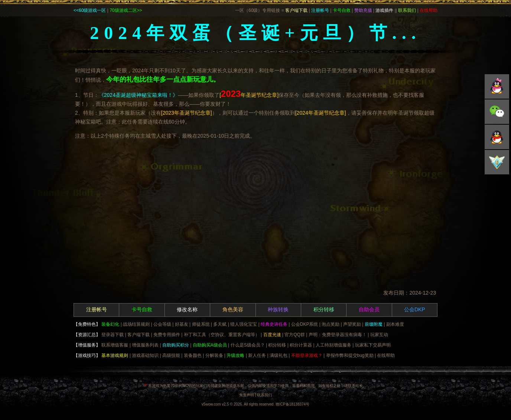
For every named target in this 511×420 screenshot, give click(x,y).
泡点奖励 (331, 324)
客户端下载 (139, 335)
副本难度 (395, 324)
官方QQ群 (295, 335)
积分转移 (277, 345)
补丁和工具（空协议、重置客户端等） (222, 335)
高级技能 (171, 355)
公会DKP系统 (305, 324)
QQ (497, 86)
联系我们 (264, 395)
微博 (497, 137)
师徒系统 (201, 324)
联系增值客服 (115, 345)
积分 (497, 162)
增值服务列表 (145, 345)
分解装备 (214, 355)
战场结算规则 (136, 324)
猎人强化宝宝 (244, 324)
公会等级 (162, 324)
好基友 (182, 324)
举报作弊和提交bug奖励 (350, 355)
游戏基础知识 (145, 355)
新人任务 (257, 355)
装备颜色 (193, 355)
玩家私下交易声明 (373, 345)
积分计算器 (301, 345)
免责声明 (247, 395)
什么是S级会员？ (248, 345)
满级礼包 (279, 355)
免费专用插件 (167, 335)
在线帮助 (386, 355)
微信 (497, 112)
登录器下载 (113, 335)
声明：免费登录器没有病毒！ (338, 335)
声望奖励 (352, 324)
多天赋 (220, 324)
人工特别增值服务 (333, 345)
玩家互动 (379, 335)
